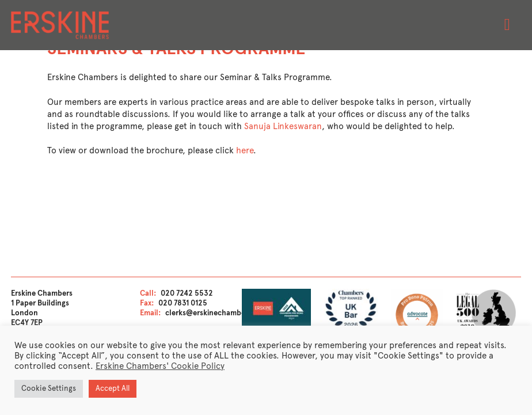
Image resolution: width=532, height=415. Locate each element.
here (245, 150)
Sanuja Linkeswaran (283, 126)
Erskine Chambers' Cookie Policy (160, 366)
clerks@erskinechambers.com (217, 313)
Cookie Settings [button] (49, 388)
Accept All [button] (113, 388)
